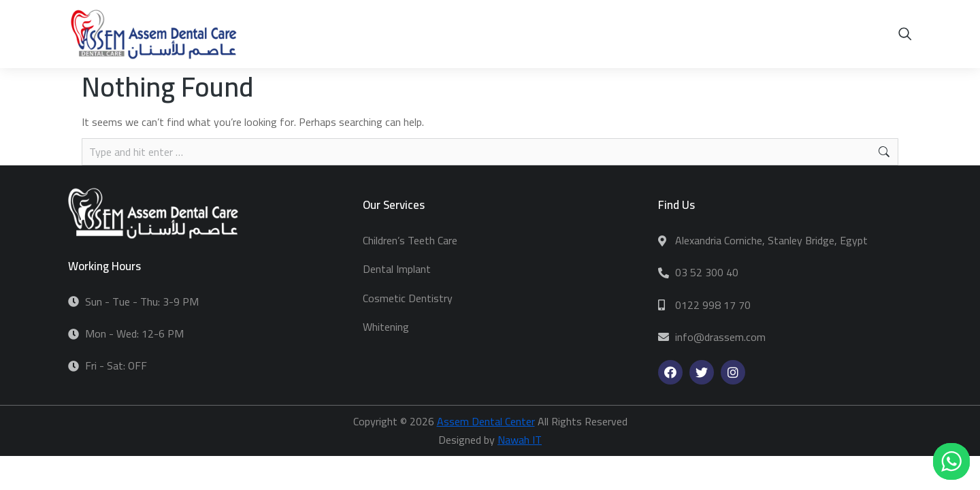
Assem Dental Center (486, 421)
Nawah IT (520, 440)
